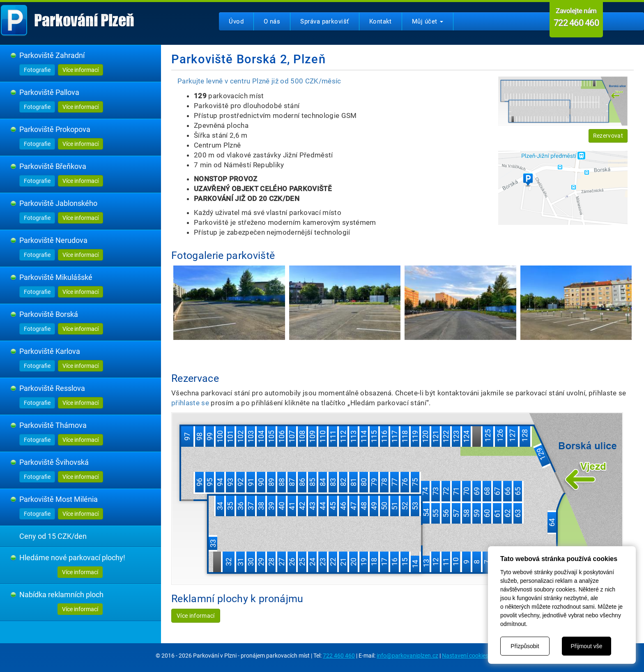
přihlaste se (190, 403)
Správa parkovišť (324, 21)
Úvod (236, 21)
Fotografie (37, 70)
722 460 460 (339, 656)
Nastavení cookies (465, 656)
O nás (272, 21)
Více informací (80, 70)
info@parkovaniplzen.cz (407, 656)
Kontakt (381, 21)
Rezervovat (608, 136)
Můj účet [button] (428, 21)
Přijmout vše (586, 646)
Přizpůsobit (525, 646)
